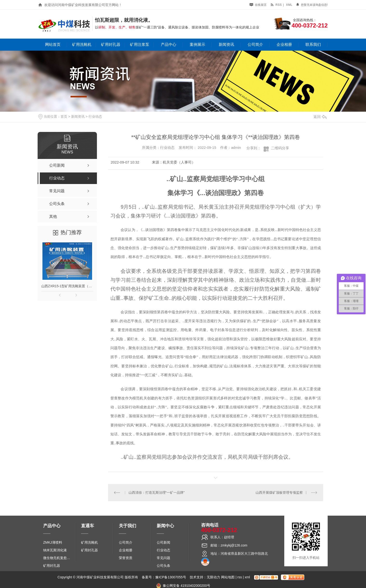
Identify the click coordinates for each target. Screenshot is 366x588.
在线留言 (258, 5)
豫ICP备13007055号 (171, 577)
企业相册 (284, 44)
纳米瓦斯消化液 (55, 550)
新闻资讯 (226, 44)
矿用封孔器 (111, 44)
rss (276, 5)
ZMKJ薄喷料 (53, 542)
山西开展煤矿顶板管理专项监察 (279, 492)
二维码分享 (280, 148)
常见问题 (163, 558)
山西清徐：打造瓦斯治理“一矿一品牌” (157, 492)
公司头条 (163, 566)
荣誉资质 (126, 558)
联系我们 (313, 44)
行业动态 (95, 116)
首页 (64, 116)
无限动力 (213, 577)
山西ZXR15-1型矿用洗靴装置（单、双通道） (67, 286)
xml (289, 5)
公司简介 (255, 44)
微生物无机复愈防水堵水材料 (58, 558)
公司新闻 (163, 542)
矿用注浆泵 (140, 44)
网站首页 (53, 44)
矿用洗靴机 (82, 44)
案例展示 (197, 44)
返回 (320, 117)
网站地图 (228, 577)
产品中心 (169, 44)
